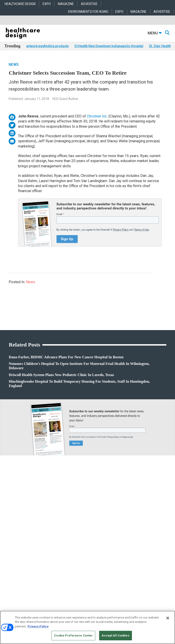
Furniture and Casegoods (130, 529)
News (14, 65)
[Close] (168, 618)
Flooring (120, 524)
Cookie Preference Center (73, 635)
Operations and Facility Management (82, 535)
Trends (9, 524)
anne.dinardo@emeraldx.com (23, 567)
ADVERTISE (89, 4)
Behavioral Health (70, 524)
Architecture (67, 518)
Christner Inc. (97, 116)
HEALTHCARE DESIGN (20, 4)
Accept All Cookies (115, 635)
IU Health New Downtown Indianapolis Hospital (109, 46)
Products (10, 512)
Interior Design (68, 529)
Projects (9, 518)
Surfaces (121, 535)
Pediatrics (66, 541)
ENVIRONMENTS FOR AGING (88, 12)
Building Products (126, 518)
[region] (87, 627)
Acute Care (66, 512)
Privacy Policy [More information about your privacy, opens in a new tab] (38, 626)
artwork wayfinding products (48, 46)
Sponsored (11, 529)
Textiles (120, 541)
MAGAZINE (66, 4)
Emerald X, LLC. (80, 610)
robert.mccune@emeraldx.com (24, 581)
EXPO (47, 4)
